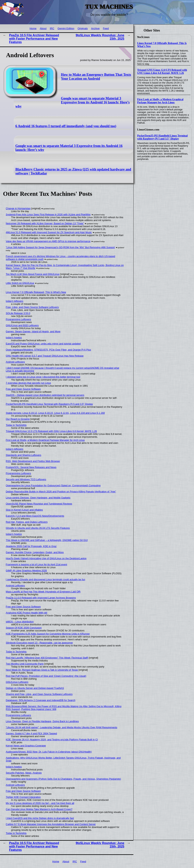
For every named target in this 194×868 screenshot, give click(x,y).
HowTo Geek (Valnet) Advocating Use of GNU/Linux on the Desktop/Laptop (46, 558)
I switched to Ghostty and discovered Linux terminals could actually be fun (46, 579)
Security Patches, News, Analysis (24, 773)
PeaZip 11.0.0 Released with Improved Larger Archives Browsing (41, 598)
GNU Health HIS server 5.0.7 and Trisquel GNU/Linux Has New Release (45, 356)
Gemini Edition (66, 28)
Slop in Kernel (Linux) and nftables (24, 510)
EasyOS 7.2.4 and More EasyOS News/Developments (35, 516)
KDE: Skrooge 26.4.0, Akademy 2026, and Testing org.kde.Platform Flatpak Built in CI (52, 740)
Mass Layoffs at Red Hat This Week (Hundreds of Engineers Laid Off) (43, 592)
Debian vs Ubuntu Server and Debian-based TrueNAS (35, 688)
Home (33, 28)
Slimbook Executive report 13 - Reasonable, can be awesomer (39, 643)
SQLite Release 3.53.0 (18, 313)
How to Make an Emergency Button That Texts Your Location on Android (96, 77)
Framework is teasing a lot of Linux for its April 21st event (37, 564)
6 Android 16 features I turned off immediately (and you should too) (66, 126)
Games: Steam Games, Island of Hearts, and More (33, 331)
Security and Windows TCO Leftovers (26, 479)
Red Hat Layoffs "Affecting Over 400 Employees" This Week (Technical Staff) (47, 658)
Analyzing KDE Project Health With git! (27, 613)
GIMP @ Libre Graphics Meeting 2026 (26, 571)
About (43, 28)
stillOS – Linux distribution (20, 622)
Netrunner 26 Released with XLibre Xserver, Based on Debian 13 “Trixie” (45, 223)
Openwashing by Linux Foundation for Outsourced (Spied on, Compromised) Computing (53, 485)
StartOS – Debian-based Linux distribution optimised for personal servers (45, 395)
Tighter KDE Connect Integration (23, 797)
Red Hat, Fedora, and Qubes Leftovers (27, 522)
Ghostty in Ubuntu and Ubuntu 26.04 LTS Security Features (38, 528)
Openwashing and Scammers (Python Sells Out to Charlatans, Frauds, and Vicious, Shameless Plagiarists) (63, 779)
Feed (106, 28)
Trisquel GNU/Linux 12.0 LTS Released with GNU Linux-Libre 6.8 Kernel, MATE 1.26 (162, 71)
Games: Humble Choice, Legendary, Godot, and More (35, 552)
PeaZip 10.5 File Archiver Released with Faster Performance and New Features (34, 39)
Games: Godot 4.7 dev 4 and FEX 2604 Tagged (31, 733)
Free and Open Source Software (23, 389)
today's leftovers (15, 301)
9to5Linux (143, 37)
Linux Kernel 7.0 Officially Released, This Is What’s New (36, 292)
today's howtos (14, 338)
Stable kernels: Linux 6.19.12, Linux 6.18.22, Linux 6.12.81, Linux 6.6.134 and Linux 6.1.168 (55, 413)
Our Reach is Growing (18, 419)
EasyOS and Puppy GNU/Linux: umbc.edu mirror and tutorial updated (43, 344)
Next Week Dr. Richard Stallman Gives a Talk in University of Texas (42, 670)
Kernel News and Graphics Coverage (26, 746)
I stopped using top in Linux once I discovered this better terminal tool (43, 377)
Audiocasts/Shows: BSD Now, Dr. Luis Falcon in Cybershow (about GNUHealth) (49, 752)
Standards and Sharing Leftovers (24, 455)
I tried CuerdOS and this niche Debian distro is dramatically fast (40, 818)
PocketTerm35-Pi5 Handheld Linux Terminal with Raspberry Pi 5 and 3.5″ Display (162, 137)
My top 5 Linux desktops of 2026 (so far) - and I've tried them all (40, 803)
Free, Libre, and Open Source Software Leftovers (32, 307)
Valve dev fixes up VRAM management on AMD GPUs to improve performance (48, 241)
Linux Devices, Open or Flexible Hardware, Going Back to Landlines (42, 721)
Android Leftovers (15, 362)
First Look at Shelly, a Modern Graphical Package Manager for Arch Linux (160, 101)
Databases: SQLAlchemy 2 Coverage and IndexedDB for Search (41, 700)
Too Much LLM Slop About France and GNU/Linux (33, 274)
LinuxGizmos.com (148, 130)
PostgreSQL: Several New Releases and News (31, 467)
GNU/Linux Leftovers (17, 682)
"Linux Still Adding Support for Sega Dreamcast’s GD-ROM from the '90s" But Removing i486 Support (60, 247)
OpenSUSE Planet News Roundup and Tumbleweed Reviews (39, 504)
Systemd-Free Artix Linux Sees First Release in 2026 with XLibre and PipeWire (48, 214)
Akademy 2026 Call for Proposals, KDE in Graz (31, 546)
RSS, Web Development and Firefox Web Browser (33, 461)
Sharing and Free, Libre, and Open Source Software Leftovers (39, 694)
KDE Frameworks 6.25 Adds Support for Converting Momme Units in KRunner (48, 634)
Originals (83, 28)
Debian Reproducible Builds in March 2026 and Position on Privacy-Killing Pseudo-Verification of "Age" (61, 492)
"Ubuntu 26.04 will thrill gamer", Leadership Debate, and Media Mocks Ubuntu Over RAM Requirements (62, 727)
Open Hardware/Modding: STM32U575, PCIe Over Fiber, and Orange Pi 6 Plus (48, 350)
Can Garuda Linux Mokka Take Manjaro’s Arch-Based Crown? (39, 809)
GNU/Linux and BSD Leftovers (22, 325)
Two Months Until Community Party (25, 664)
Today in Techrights (16, 425)
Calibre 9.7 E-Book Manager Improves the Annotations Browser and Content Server (51, 824)
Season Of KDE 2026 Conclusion (24, 628)
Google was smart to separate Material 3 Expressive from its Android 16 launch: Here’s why (72, 102)
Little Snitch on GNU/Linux (20, 283)
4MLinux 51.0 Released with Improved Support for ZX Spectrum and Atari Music (49, 232)
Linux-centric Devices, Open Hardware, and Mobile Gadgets (38, 498)
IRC (52, 28)
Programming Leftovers (18, 319)
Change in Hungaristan (18, 208)
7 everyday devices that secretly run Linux (28, 383)
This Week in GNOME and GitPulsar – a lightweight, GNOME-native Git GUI (47, 540)
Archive (95, 28)
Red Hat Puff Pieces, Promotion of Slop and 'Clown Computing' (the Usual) (46, 676)
